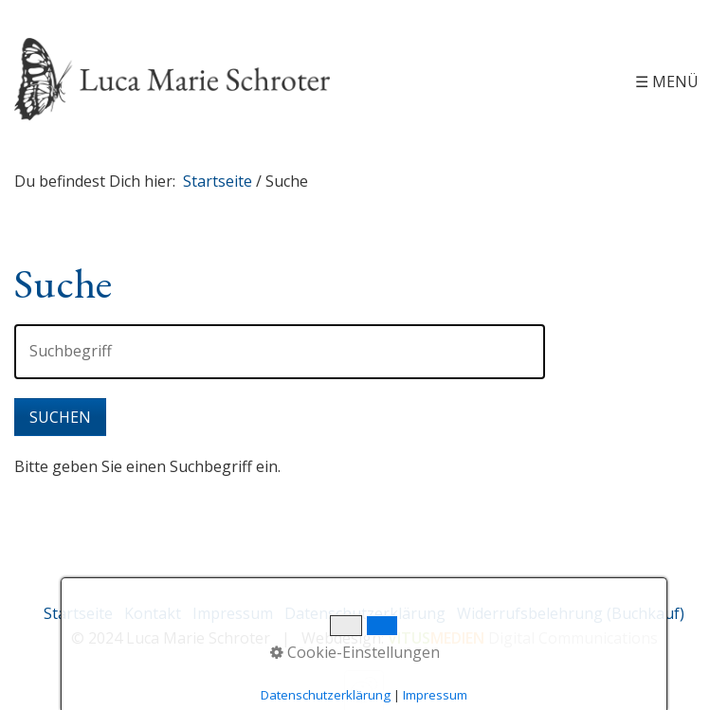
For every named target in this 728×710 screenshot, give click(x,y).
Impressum (233, 613)
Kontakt (153, 613)
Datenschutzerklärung (365, 613)
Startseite (218, 181)
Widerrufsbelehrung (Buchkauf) (571, 613)
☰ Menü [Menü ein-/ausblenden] (667, 82)
